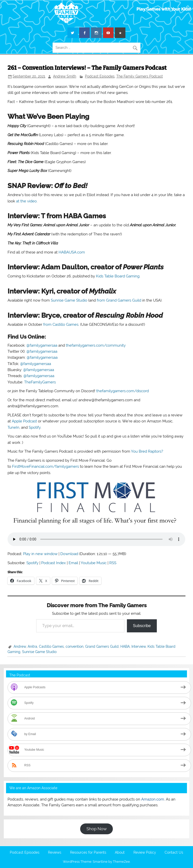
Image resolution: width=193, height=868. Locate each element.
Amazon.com (153, 799)
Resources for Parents (88, 853)
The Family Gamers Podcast (140, 76)
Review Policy (145, 853)
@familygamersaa (42, 345)
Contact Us (174, 853)
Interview (139, 646)
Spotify (35, 427)
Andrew (20, 646)
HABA (125, 646)
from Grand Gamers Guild (119, 300)
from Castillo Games (61, 324)
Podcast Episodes (100, 76)
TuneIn (13, 427)
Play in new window (40, 554)
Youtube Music (94, 563)
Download (69, 554)
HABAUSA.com (72, 252)
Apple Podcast (24, 421)
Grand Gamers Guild (102, 646)
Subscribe (142, 626)
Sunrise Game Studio (69, 300)
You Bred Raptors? (147, 451)
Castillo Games (51, 646)
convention (75, 646)
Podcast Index (54, 563)
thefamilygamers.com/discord (123, 391)
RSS (113, 563)
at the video (26, 201)
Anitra (32, 646)
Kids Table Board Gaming (118, 276)
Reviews (55, 853)
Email (73, 563)
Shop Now (97, 829)
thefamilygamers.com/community (96, 345)
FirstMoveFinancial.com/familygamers (45, 466)
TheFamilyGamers (40, 382)
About (120, 853)
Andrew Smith (65, 76)
